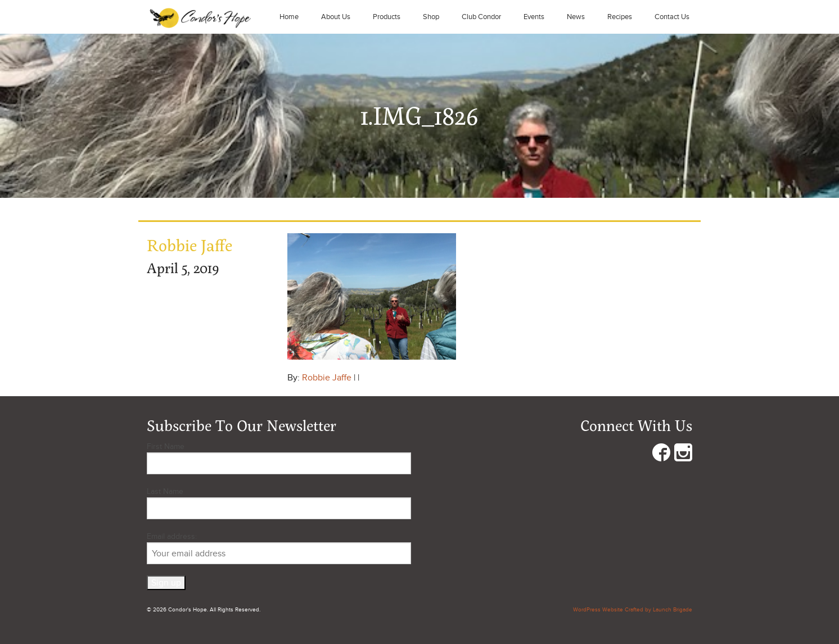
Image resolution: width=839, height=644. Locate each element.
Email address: (279, 548)
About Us (336, 17)
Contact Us (672, 17)
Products (387, 17)
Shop (431, 17)
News (576, 17)
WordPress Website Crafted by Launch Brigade (633, 610)
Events (534, 17)
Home (289, 17)
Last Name (165, 491)
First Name (166, 446)
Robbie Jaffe (327, 378)
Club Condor (481, 17)
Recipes (620, 17)
